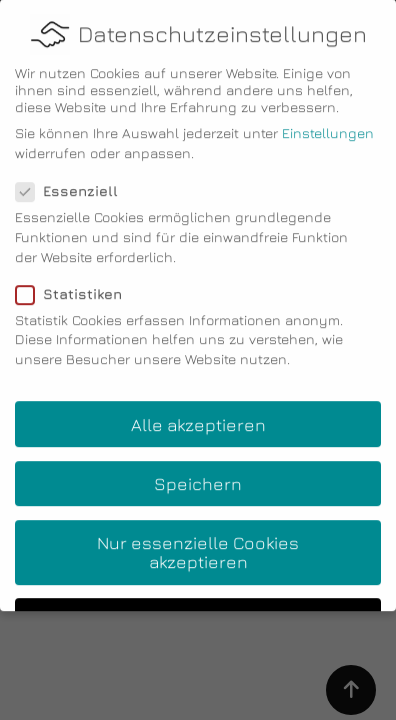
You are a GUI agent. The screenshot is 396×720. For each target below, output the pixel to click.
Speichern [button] (198, 471)
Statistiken (75, 281)
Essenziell (73, 179)
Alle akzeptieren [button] (198, 412)
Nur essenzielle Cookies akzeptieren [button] (198, 540)
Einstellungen (328, 121)
